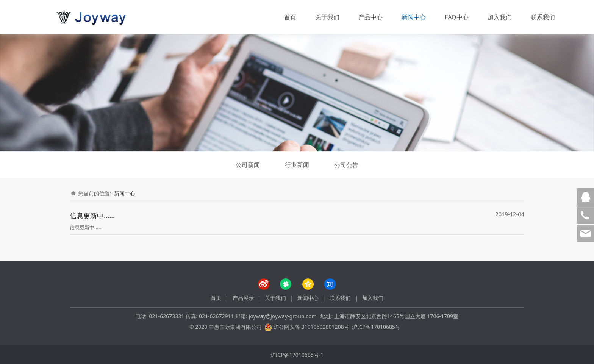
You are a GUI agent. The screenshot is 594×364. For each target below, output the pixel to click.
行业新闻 (297, 165)
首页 (290, 17)
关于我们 (327, 17)
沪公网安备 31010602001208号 (311, 327)
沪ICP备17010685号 (376, 327)
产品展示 (243, 298)
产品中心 (370, 17)
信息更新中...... (92, 216)
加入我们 (500, 17)
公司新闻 (248, 165)
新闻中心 (414, 17)
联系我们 (543, 17)
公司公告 (346, 165)
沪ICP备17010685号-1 (297, 355)
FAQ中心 (456, 17)
